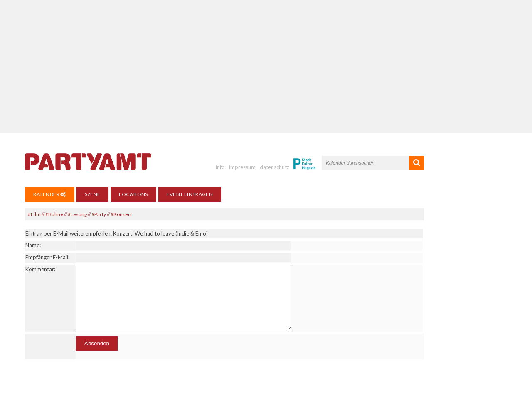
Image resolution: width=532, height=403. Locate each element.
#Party (99, 214)
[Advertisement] (266, 66)
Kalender (50, 194)
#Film (34, 214)
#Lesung (77, 214)
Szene (93, 194)
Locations (133, 194)
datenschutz (275, 167)
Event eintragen (190, 194)
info (220, 167)
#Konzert (121, 214)
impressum (242, 167)
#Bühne (54, 214)
